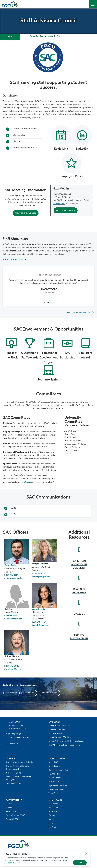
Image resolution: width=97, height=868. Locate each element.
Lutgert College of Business (60, 738)
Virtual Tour (53, 794)
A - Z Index (53, 804)
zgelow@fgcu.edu (14, 579)
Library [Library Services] (51, 823)
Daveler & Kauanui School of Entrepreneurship (18, 768)
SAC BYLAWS (29, 693)
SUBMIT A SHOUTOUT (13, 260)
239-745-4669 (12, 575)
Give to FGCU (12, 812)
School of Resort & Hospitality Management (19, 779)
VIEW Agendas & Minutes (26, 213)
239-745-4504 (40, 622)
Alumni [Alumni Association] (9, 804)
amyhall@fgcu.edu (14, 619)
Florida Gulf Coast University (41, 36)
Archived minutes (49, 693)
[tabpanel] (48, 286)
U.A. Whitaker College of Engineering (64, 745)
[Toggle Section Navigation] (10, 37)
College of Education (57, 730)
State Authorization (57, 790)
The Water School (14, 784)
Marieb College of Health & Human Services (67, 741)
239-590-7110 (40, 574)
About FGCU (54, 763)
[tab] (45, 302)
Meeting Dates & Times (66, 210)
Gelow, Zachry (11, 566)
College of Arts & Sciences (59, 726)
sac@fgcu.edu (59, 204)
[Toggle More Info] (8, 129)
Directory (52, 820)
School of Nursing (14, 773)
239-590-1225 (12, 616)
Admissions (53, 808)
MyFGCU (52, 827)
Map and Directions (57, 782)
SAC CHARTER (12, 693)
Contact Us (13, 744)
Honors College (55, 734)
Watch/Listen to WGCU (16, 816)
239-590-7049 (13, 666)
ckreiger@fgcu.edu (42, 577)
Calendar (52, 816)
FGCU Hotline (54, 774)
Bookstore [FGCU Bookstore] (53, 812)
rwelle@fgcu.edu (41, 626)
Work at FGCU (13, 820)
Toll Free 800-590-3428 (20, 738)
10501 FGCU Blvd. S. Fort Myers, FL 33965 (18, 727)
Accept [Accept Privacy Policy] (80, 863)
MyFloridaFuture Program (60, 786)
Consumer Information (58, 770)
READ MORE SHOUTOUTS (79, 313)
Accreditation (54, 767)
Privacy (64, 860)
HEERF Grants (55, 778)
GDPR (10, 863)
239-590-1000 (15, 735)
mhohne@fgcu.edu (15, 670)
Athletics (10, 808)
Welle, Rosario (39, 609)
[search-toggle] (84, 4)
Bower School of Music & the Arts (21, 763)
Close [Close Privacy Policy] (86, 854)
